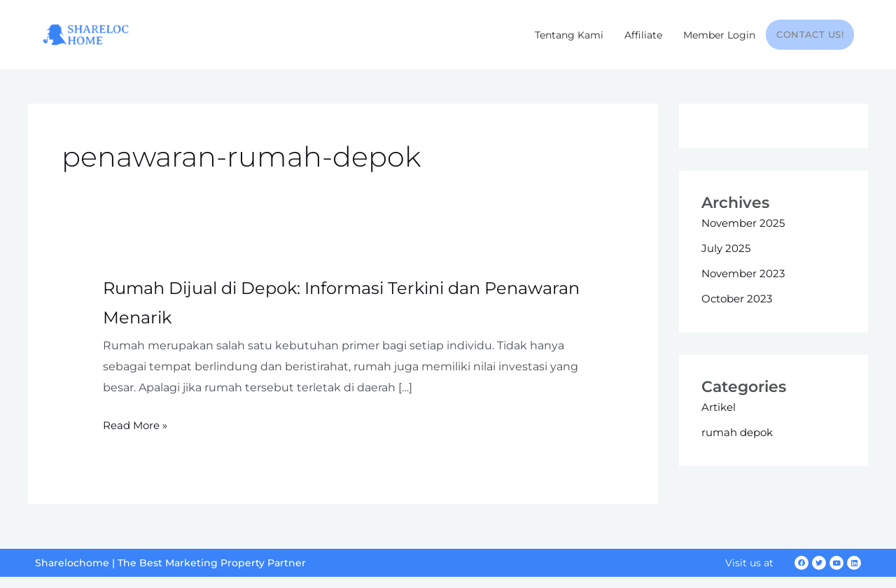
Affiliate (644, 35)
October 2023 (739, 309)
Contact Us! (810, 35)
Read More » (138, 436)
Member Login (720, 35)
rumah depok (740, 443)
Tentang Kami (570, 35)
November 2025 (746, 233)
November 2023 (746, 284)
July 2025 (727, 259)
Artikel (720, 418)
